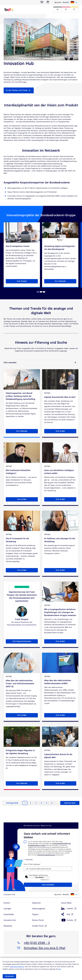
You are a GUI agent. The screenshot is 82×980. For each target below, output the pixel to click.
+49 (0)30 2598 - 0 (37, 942)
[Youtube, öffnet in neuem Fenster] (70, 920)
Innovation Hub (10, 920)
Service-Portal (38, 920)
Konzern (7, 903)
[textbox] (70, 2)
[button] (57, 10)
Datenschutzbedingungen (46, 855)
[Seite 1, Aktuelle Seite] (38, 292)
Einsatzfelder (9, 914)
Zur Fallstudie (66, 282)
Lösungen (7, 909)
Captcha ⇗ (45, 880)
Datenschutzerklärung (17, 967)
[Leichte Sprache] (42, 2)
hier (60, 969)
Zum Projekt (27, 282)
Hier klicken (39, 877)
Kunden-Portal (38, 926)
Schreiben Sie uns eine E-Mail (44, 948)
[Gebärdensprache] (48, 2)
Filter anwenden (10, 363)
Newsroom (37, 903)
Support (35, 914)
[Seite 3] (44, 292)
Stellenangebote (39, 909)
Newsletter (8, 926)
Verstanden (9, 976)
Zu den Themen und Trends (17, 90)
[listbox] (70, 2)
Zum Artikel (66, 431)
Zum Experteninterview (25, 642)
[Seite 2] (41, 292)
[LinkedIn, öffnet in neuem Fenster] (70, 909)
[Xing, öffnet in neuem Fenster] (70, 914)
